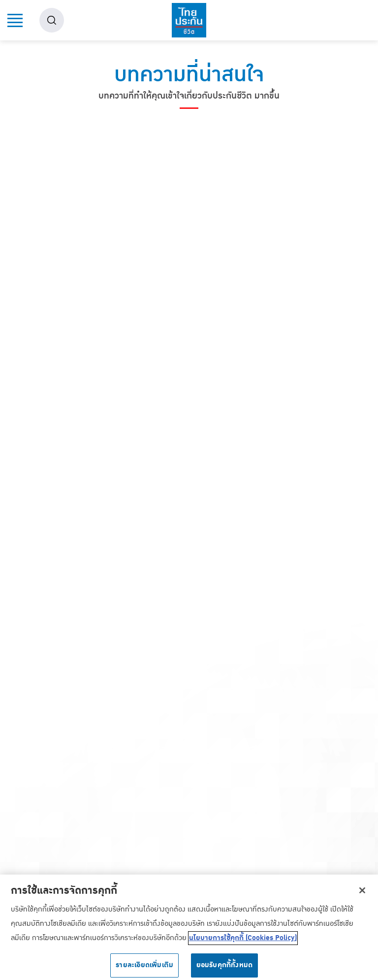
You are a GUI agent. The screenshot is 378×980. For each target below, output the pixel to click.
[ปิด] (362, 894)
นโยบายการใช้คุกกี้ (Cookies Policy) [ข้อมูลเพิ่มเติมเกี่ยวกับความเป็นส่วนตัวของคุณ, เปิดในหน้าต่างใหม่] (243, 942)
